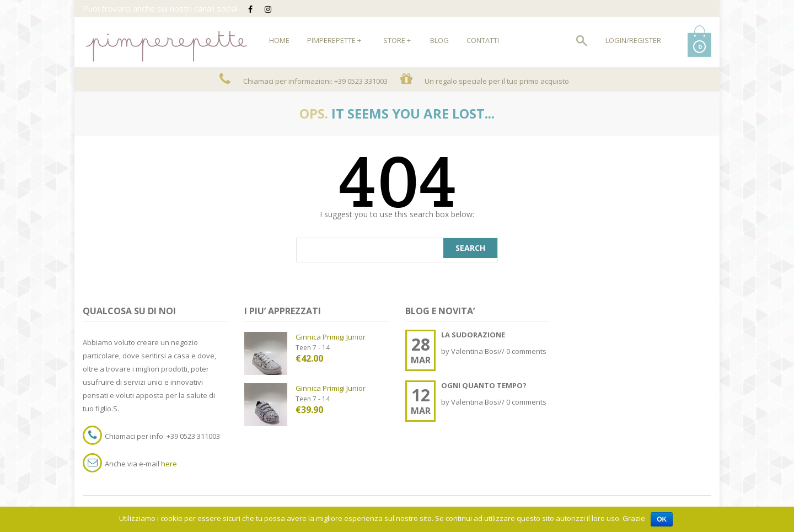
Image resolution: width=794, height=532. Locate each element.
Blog (439, 40)
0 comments (526, 351)
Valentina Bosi (475, 351)
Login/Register (633, 40)
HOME (279, 40)
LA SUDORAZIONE (473, 335)
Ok (662, 519)
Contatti (483, 40)
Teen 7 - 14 (313, 348)
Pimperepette (334, 40)
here (169, 464)
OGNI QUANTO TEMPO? (484, 385)
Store (397, 40)
